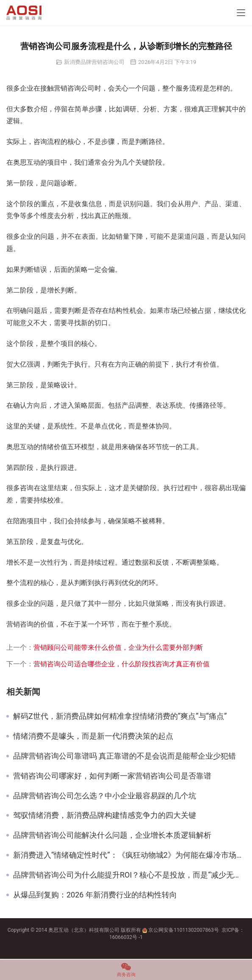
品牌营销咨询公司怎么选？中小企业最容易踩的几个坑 (105, 796)
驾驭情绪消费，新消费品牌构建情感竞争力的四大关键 (105, 815)
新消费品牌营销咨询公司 (94, 62)
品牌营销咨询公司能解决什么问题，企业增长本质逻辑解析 (112, 835)
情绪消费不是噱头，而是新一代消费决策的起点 (93, 736)
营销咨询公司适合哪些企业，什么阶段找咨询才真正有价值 (122, 664)
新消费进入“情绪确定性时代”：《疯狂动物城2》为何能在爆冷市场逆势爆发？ (129, 855)
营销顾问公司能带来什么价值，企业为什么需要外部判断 (118, 647)
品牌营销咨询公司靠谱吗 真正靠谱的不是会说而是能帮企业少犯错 (125, 756)
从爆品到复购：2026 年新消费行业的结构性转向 (95, 895)
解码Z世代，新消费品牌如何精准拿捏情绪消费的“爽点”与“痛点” (120, 716)
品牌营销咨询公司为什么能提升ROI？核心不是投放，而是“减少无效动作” (129, 875)
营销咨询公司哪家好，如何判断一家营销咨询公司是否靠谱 (112, 776)
